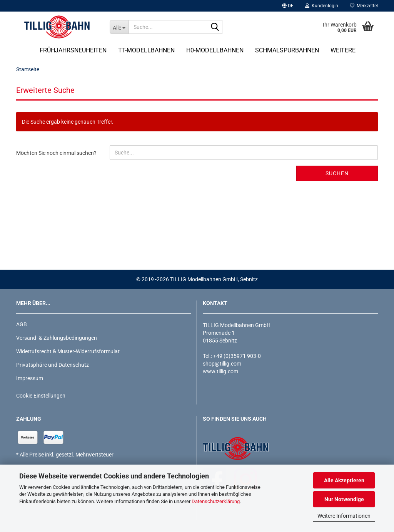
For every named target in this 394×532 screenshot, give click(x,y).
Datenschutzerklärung (216, 501)
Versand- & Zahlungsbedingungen (57, 338)
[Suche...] (119, 27)
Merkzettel (364, 6)
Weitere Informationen (344, 516)
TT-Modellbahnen (146, 50)
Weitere (343, 50)
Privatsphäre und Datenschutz (53, 365)
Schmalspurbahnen (287, 50)
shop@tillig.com (222, 364)
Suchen (337, 173)
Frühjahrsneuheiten (73, 50)
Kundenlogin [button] (322, 6)
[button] (288, 6)
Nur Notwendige (344, 499)
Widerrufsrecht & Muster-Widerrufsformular (68, 351)
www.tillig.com (220, 371)
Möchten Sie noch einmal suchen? (56, 153)
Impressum (30, 378)
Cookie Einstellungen (41, 396)
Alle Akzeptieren (344, 480)
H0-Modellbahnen (215, 50)
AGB (22, 324)
